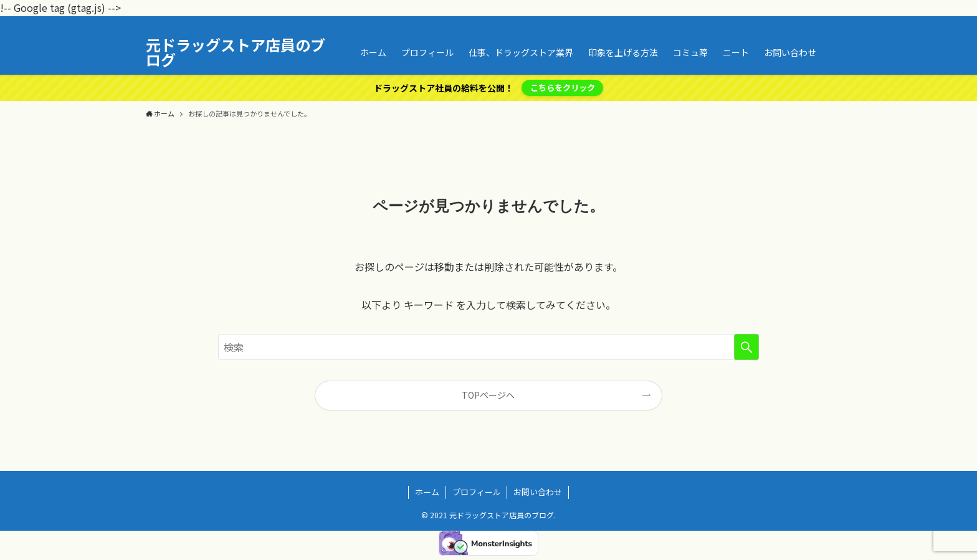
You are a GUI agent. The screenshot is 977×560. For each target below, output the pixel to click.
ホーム (427, 492)
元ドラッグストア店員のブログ (236, 52)
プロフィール (477, 492)
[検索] (823, 23)
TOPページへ (488, 395)
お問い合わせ (538, 492)
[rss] (807, 23)
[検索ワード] (488, 347)
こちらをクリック (563, 88)
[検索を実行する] (746, 347)
